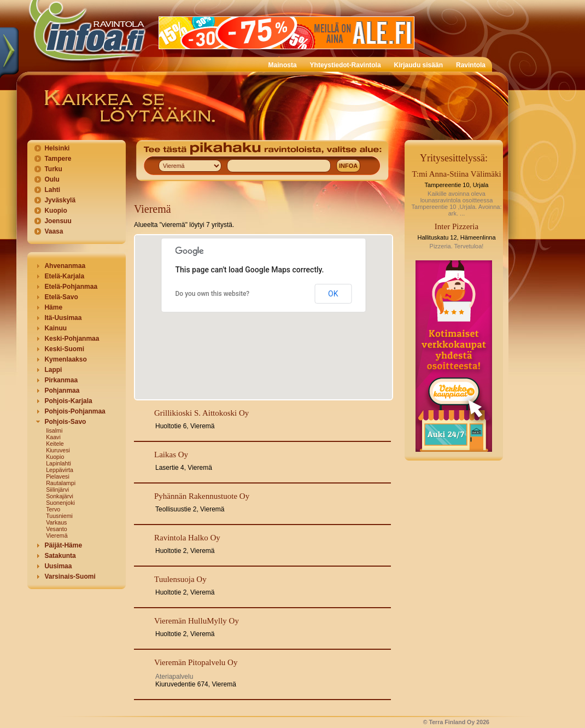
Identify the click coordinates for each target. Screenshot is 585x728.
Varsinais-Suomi (70, 576)
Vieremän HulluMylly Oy (197, 621)
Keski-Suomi (64, 349)
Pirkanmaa (61, 380)
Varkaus (56, 522)
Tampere (58, 159)
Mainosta (283, 65)
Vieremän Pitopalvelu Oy (196, 662)
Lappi (53, 370)
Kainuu (55, 328)
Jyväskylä (60, 200)
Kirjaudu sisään (419, 65)
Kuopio (55, 211)
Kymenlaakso (65, 359)
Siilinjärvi (57, 490)
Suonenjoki (60, 503)
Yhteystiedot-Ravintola (346, 65)
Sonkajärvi (60, 496)
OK (333, 294)
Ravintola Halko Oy (187, 538)
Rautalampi (61, 483)
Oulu (52, 179)
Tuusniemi (59, 516)
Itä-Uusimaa (63, 318)
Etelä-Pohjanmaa (71, 287)
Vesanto (57, 529)
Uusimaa (58, 566)
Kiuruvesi (58, 450)
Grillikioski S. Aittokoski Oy (201, 413)
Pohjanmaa (62, 391)
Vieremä (57, 535)
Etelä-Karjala (64, 276)
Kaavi (53, 437)
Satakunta (60, 556)
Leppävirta (60, 470)
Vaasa (54, 231)
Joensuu (58, 221)
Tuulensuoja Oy (180, 579)
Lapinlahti (58, 463)
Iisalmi (54, 430)
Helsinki (57, 148)
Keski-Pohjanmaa (72, 339)
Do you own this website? (213, 294)
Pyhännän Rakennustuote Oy (202, 496)
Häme (53, 307)
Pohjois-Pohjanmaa (75, 411)
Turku (53, 169)
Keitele (55, 444)
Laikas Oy (171, 455)
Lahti (52, 190)
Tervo (53, 509)
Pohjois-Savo (65, 422)
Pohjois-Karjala (68, 401)
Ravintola (471, 65)
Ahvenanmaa (65, 266)
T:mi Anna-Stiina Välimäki (456, 174)
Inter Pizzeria (457, 226)
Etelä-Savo (61, 297)
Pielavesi (58, 476)
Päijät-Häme (63, 545)
